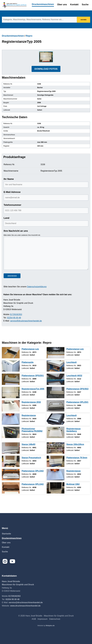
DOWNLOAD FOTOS (46, 69)
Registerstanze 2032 (31, 402)
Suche (85, 5)
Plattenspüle (28, 362)
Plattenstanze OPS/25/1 (33, 376)
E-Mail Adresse (12, 192)
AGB (34, 619)
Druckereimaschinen (43, 4)
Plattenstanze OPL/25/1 (77, 402)
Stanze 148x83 (28, 444)
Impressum (43, 619)
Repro (29, 36)
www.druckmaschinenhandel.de (25, 606)
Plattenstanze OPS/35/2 (77, 389)
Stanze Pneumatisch (31, 458)
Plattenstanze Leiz (30, 349)
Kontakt (74, 5)
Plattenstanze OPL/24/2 (33, 471)
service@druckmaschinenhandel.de (26, 321)
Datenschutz (55, 619)
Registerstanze (29, 415)
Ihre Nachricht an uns (16, 231)
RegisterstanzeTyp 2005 (33, 389)
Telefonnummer (12, 205)
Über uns (62, 5)
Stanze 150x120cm (75, 444)
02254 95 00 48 (14, 318)
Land (6, 218)
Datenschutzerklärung (37, 287)
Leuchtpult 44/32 (74, 376)
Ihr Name (9, 179)
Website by (46, 626)
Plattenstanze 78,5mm (77, 458)
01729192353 (16, 314)
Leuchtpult (72, 362)
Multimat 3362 (73, 484)
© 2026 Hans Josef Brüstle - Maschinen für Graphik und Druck (46, 616)
